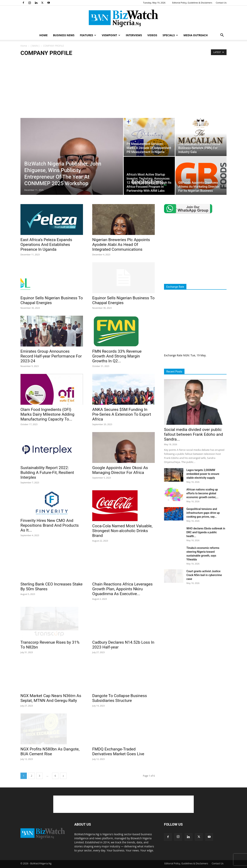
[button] (222, 36)
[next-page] (63, 775)
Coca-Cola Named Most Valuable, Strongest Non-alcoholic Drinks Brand (122, 531)
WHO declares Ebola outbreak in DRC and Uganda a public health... (206, 532)
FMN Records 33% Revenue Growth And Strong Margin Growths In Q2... (117, 356)
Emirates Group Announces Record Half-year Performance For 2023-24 (51, 356)
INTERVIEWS (134, 35)
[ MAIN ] (35, 46)
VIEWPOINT (111, 35)
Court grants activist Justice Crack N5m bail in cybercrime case (204, 575)
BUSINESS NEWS (64, 35)
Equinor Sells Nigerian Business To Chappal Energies (52, 300)
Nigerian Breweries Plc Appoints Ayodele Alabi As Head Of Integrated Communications (121, 245)
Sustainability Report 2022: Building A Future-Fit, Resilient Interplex (47, 473)
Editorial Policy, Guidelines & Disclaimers (192, 3)
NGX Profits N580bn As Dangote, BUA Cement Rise (50, 743)
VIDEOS (152, 35)
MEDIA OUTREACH (196, 35)
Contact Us (221, 3)
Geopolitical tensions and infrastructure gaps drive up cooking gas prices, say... (203, 513)
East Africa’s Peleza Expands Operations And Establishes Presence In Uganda (46, 245)
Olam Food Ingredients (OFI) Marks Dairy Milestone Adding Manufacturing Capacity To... (47, 414)
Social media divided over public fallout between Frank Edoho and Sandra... (193, 434)
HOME (44, 35)
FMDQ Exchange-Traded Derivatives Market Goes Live (118, 751)
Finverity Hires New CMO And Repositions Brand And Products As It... (50, 525)
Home (24, 46)
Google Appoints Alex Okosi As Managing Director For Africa (120, 470)
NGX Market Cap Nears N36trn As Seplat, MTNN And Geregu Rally (51, 692)
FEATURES (88, 35)
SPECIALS (170, 35)
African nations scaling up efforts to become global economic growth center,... (202, 493)
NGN (186, 355)
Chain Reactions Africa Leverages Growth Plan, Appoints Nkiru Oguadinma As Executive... (122, 589)
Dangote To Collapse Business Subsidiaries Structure (120, 697)
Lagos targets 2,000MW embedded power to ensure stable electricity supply (203, 474)
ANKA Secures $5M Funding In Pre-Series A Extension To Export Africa (122, 414)
